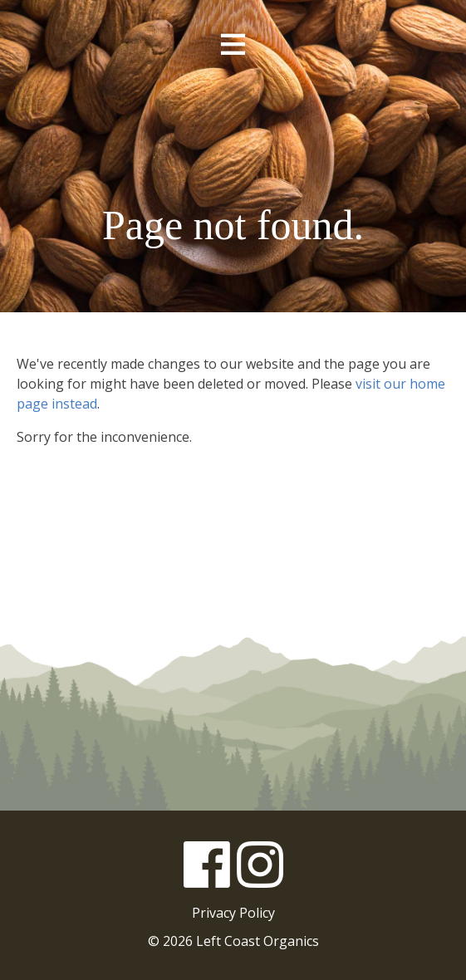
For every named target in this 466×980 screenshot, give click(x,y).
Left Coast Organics (233, 135)
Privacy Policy (233, 913)
